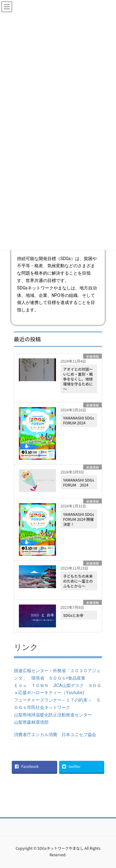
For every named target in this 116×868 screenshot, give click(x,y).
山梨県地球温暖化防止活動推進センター (55, 715)
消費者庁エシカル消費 (36, 735)
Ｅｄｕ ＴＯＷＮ (31, 685)
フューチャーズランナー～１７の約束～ (53, 700)
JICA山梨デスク (68, 685)
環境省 (38, 678)
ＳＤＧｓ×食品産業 (67, 678)
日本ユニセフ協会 (79, 735)
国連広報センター (31, 671)
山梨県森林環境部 (31, 722)
